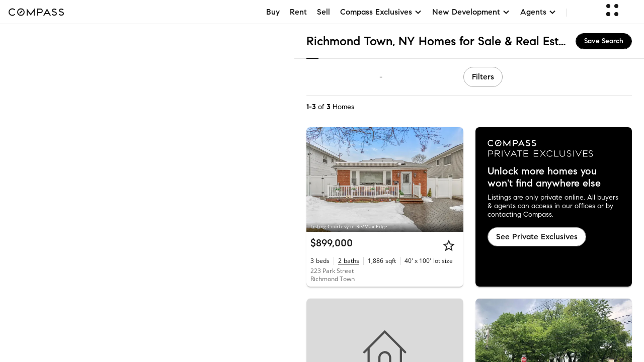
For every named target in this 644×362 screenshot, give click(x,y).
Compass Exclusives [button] (381, 12)
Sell (324, 12)
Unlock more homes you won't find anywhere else (544, 177)
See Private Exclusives (537, 237)
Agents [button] (538, 12)
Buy (273, 12)
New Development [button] (471, 12)
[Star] (449, 245)
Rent (298, 12)
